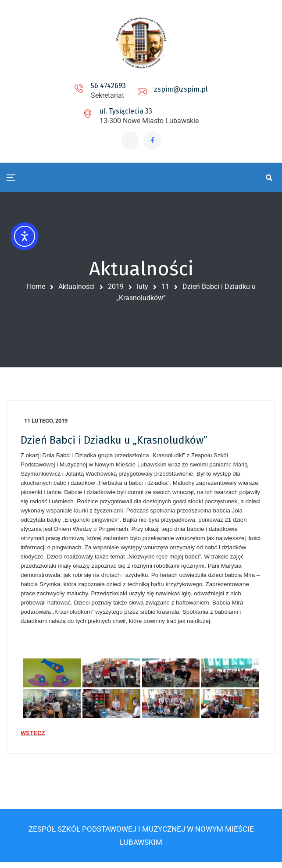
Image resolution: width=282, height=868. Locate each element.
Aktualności (77, 289)
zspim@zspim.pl (181, 89)
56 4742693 (108, 86)
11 (165, 289)
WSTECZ (33, 737)
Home (36, 289)
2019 (116, 289)
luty (143, 289)
